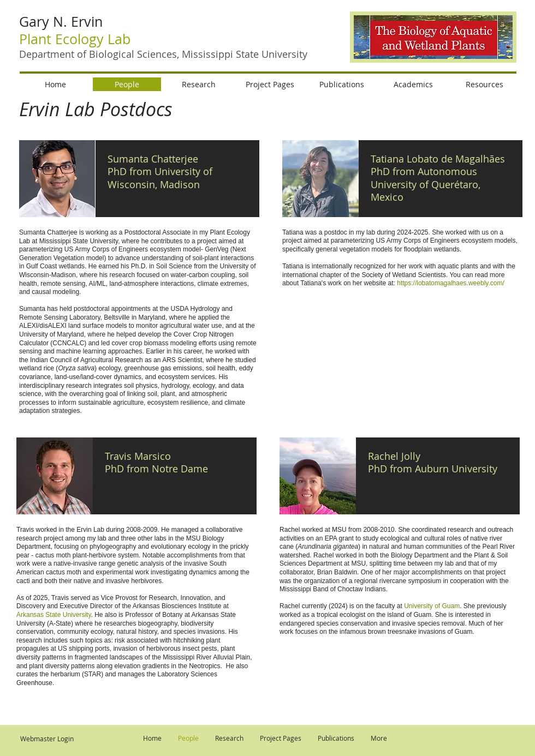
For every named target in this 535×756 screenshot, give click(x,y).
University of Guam (432, 606)
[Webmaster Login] (47, 739)
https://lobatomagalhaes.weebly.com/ (451, 283)
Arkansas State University (54, 615)
